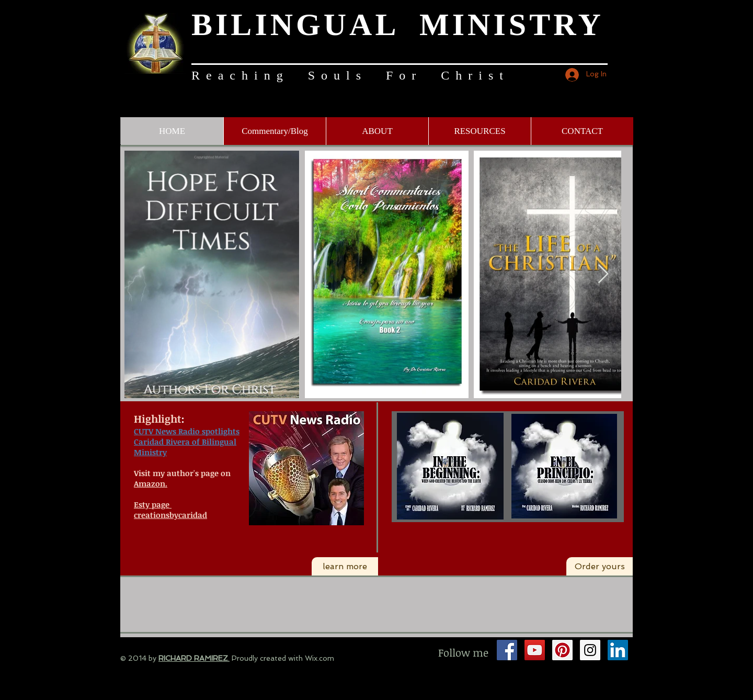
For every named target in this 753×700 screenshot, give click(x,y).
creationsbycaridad (170, 515)
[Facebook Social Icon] (507, 650)
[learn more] (345, 567)
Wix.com (320, 658)
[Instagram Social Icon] (590, 650)
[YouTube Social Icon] (535, 650)
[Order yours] (600, 567)
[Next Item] (603, 274)
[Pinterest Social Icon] (562, 650)
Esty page (152, 504)
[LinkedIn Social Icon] (618, 650)
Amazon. (151, 483)
